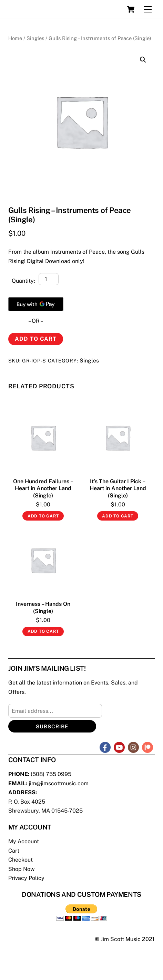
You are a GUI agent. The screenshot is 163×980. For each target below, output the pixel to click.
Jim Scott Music (121, 939)
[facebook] (105, 747)
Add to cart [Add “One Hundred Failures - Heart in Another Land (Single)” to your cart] (43, 516)
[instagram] (133, 747)
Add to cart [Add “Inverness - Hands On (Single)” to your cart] (43, 631)
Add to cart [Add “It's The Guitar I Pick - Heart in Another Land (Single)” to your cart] (118, 516)
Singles (35, 38)
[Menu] (148, 9)
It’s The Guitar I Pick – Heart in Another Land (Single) (118, 489)
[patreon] (147, 747)
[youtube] (119, 747)
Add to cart (36, 339)
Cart (14, 851)
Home (15, 38)
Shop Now (21, 869)
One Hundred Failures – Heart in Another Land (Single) (43, 489)
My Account (24, 841)
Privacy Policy (26, 878)
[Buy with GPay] (36, 304)
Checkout (21, 860)
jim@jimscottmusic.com (59, 783)
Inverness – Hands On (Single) (43, 608)
